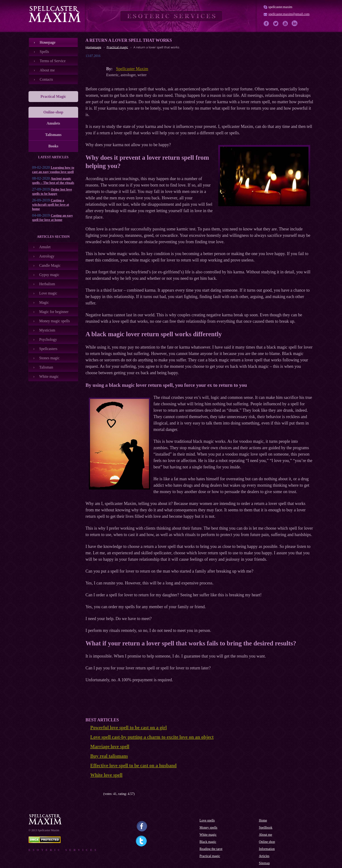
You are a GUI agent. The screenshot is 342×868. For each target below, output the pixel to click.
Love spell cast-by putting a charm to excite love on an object (152, 737)
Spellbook (266, 828)
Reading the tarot (211, 849)
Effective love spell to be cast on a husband (133, 765)
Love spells (207, 820)
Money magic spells (55, 321)
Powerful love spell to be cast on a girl (128, 728)
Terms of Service (53, 61)
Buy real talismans (109, 756)
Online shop (267, 842)
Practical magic (210, 856)
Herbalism (47, 284)
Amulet (45, 247)
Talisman (46, 367)
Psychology (48, 339)
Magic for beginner (54, 312)
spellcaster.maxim (280, 7)
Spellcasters (48, 349)
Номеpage (48, 42)
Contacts (46, 79)
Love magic (48, 293)
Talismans (53, 135)
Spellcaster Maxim (132, 69)
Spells (44, 52)
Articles (264, 856)
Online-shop (53, 112)
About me (47, 70)
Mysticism (47, 330)
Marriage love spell (110, 747)
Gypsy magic (49, 275)
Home (263, 820)
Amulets (53, 123)
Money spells (208, 828)
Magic (44, 302)
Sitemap (264, 863)
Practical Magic (53, 96)
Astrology (47, 256)
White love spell (106, 775)
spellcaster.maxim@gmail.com (289, 14)
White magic (49, 376)
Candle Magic (50, 265)
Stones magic (49, 358)
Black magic (208, 842)
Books (53, 146)
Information (267, 849)
